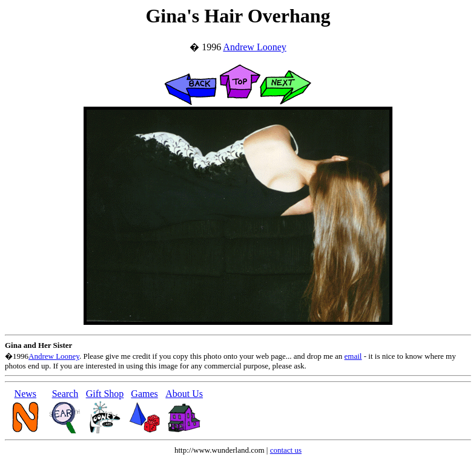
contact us (286, 450)
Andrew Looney (254, 47)
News (25, 394)
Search (65, 394)
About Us (184, 394)
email (353, 356)
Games (144, 394)
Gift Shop (105, 394)
